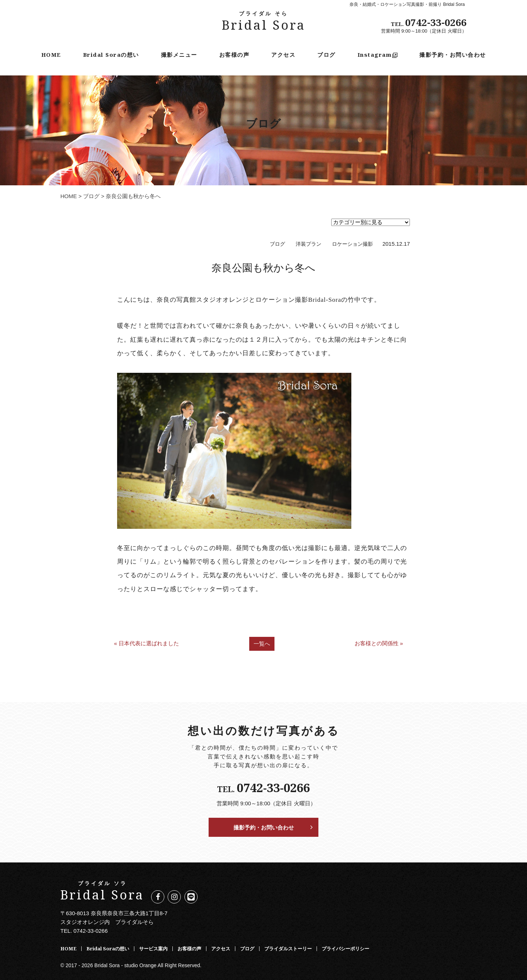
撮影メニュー (179, 55)
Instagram (378, 55)
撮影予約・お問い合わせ (453, 55)
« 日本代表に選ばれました (146, 643)
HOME (51, 55)
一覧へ (262, 644)
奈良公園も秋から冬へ (263, 267)
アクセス (283, 55)
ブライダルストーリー (288, 949)
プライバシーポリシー (345, 949)
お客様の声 (234, 55)
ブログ (326, 55)
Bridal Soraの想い (111, 55)
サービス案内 (153, 949)
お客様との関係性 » (379, 643)
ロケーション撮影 (352, 244)
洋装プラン (309, 244)
